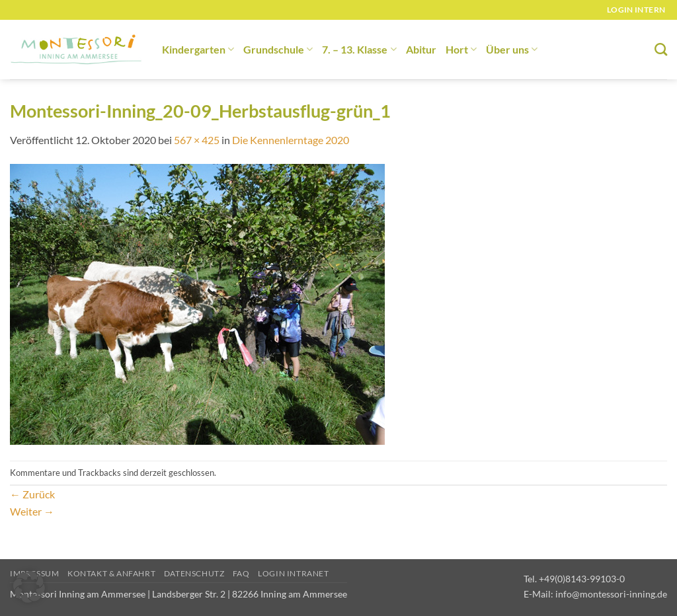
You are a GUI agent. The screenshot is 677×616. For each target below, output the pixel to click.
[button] (29, 587)
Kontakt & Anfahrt (111, 573)
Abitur (421, 49)
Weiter (32, 511)
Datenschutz (194, 573)
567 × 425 (197, 140)
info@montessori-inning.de (611, 594)
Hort (461, 49)
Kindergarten (198, 49)
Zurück (32, 494)
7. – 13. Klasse (359, 49)
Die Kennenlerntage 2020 (291, 140)
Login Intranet (294, 573)
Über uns (512, 49)
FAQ (241, 573)
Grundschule (278, 49)
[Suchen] (661, 49)
